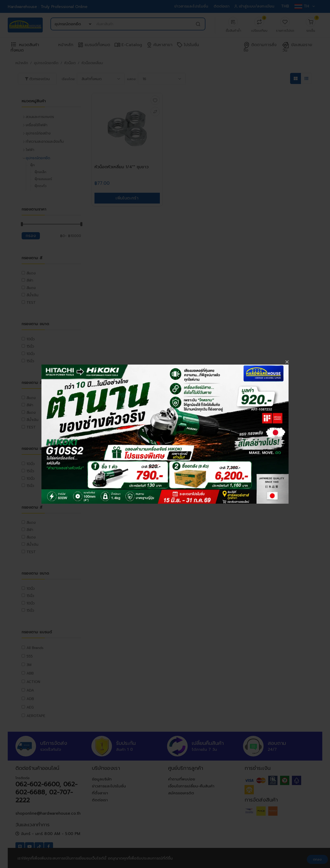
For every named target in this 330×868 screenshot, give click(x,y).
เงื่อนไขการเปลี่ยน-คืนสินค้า (191, 786)
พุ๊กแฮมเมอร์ (43, 179)
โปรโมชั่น (188, 45)
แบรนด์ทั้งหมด (94, 45)
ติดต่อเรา (222, 6)
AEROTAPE (36, 716)
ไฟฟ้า (30, 150)
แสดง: (132, 79)
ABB (30, 673)
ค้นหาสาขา (159, 45)
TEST (31, 303)
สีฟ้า (30, 280)
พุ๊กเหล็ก (40, 172)
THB (285, 6)
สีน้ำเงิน (32, 295)
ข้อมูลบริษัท (102, 779)
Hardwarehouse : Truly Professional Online (47, 7)
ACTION (33, 682)
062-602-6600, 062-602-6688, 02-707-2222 (46, 792)
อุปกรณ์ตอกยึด (46, 63)
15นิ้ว (30, 346)
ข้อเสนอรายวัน (297, 48)
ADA (30, 690)
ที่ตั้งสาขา (100, 793)
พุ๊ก (32, 165)
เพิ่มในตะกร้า (127, 198)
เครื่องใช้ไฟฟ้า (37, 125)
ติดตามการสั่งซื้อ (260, 48)
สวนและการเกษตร (40, 117)
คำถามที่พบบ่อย (182, 779)
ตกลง (317, 859)
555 (30, 656)
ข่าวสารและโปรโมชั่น (191, 6)
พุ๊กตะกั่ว (41, 186)
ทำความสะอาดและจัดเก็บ (45, 142)
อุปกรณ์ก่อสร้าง (38, 133)
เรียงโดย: (69, 79)
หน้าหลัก (66, 45)
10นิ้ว (31, 339)
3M (29, 665)
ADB (30, 699)
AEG (30, 707)
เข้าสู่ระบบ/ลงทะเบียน (255, 6)
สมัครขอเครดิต (181, 793)
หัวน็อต (70, 63)
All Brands (35, 648)
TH (305, 6)
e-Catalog (128, 45)
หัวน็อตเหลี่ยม (92, 63)
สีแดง (31, 273)
